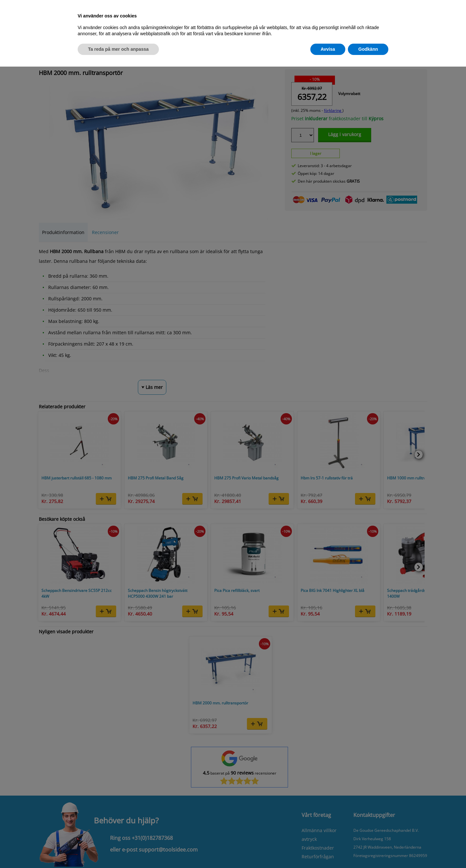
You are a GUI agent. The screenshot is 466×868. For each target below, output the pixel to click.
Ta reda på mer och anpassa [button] (118, 49)
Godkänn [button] (368, 49)
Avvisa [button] (328, 49)
